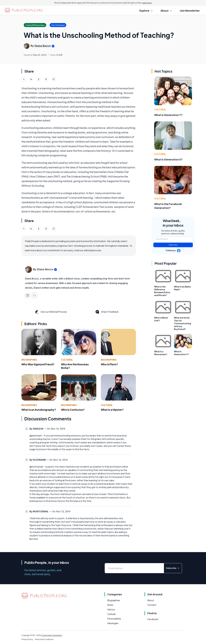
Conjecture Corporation (52, 635)
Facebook (153, 619)
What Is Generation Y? (168, 115)
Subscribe (173, 245)
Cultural (67, 360)
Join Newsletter (190, 11)
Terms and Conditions (44, 639)
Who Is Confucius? (73, 410)
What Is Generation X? (168, 159)
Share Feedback (107, 312)
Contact (152, 605)
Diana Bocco (43, 46)
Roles (110, 605)
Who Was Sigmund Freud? (38, 364)
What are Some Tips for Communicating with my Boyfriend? (182, 323)
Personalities (114, 619)
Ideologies (113, 623)
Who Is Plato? (109, 364)
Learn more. (147, 3)
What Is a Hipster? (112, 410)
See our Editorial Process (51, 312)
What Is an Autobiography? (39, 410)
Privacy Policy (27, 639)
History (111, 609)
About (151, 600)
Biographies (29, 360)
